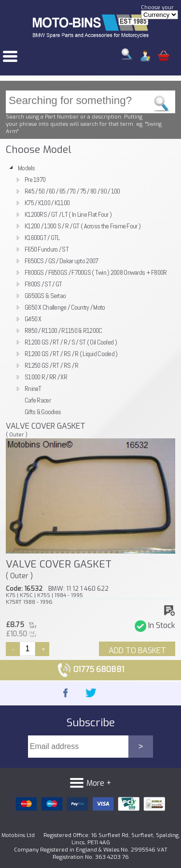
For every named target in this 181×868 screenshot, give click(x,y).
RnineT (33, 389)
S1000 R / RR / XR (46, 377)
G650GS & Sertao (45, 296)
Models (27, 168)
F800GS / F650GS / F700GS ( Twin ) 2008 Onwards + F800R (96, 272)
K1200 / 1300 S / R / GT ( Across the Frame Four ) (83, 226)
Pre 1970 (35, 180)
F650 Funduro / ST (47, 249)
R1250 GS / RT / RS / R (51, 365)
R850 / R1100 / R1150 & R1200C (63, 330)
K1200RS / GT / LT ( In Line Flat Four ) (68, 214)
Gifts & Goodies (43, 412)
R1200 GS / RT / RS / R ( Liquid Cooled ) (71, 354)
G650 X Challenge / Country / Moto (65, 307)
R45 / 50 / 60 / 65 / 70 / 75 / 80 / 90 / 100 (72, 191)
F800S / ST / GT (43, 284)
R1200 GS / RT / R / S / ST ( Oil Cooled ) (71, 342)
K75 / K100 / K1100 (47, 203)
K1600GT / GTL (42, 238)
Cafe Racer (38, 400)
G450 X (33, 319)
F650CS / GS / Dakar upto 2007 (61, 261)
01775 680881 (90, 669)
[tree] (90, 290)
